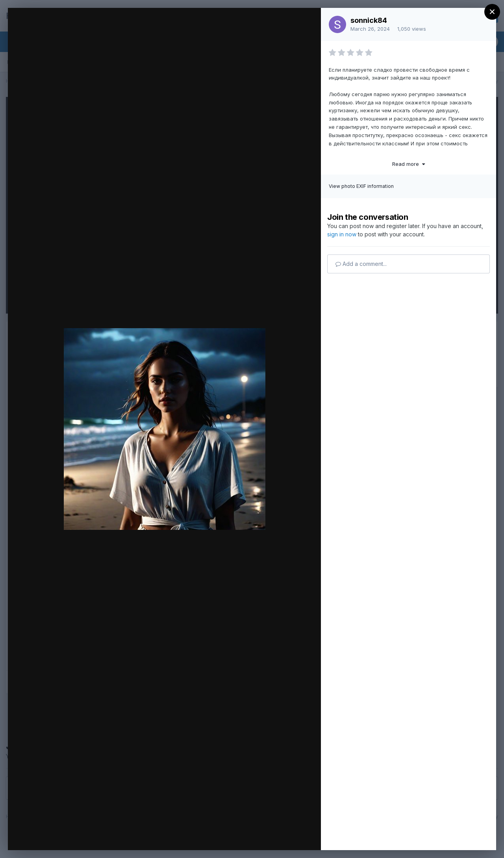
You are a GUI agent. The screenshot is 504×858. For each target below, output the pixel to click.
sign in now (342, 234)
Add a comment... (361, 264)
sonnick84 (369, 20)
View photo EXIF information (361, 186)
